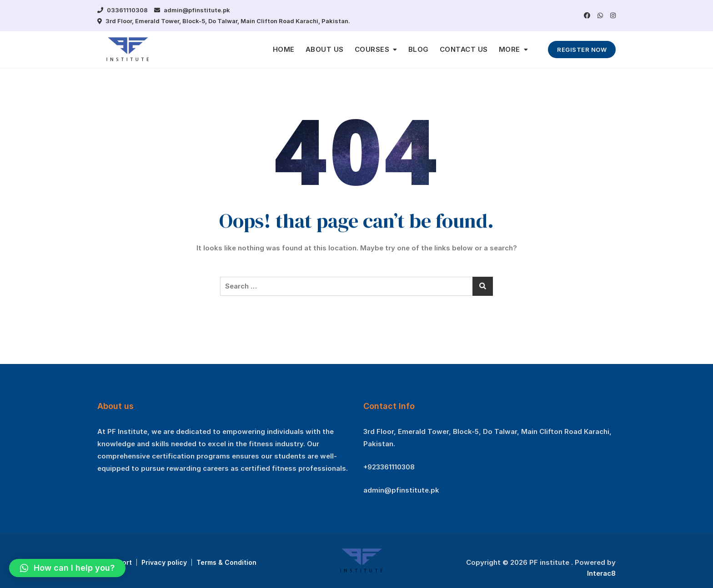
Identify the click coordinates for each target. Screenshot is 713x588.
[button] (67, 568)
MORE (510, 49)
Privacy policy (164, 562)
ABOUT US (325, 49)
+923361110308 (389, 467)
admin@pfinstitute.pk (192, 10)
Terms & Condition (226, 562)
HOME (284, 49)
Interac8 (601, 573)
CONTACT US (464, 49)
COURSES (372, 49)
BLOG (419, 49)
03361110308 (123, 10)
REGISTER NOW (582, 50)
